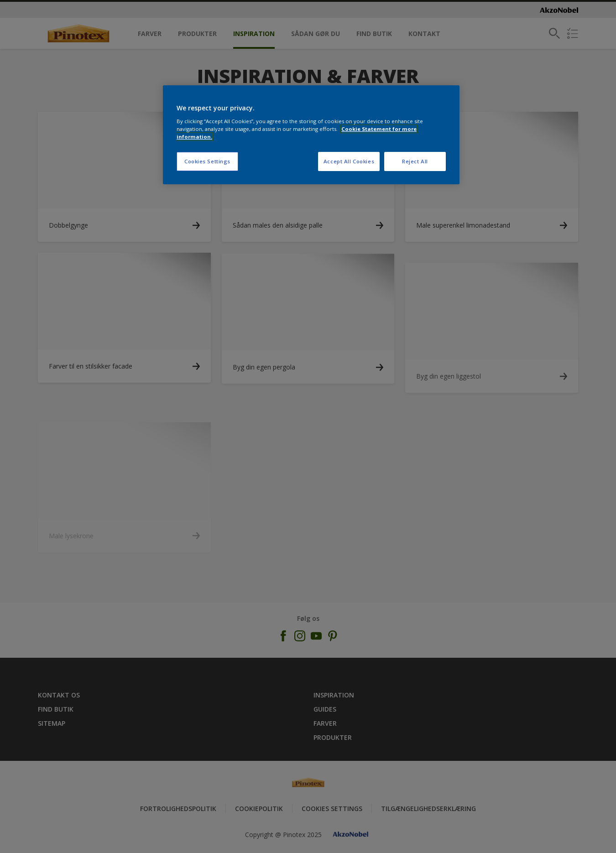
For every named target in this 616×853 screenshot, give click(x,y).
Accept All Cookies (349, 161)
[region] (311, 135)
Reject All (415, 161)
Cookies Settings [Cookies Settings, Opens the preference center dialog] (207, 161)
